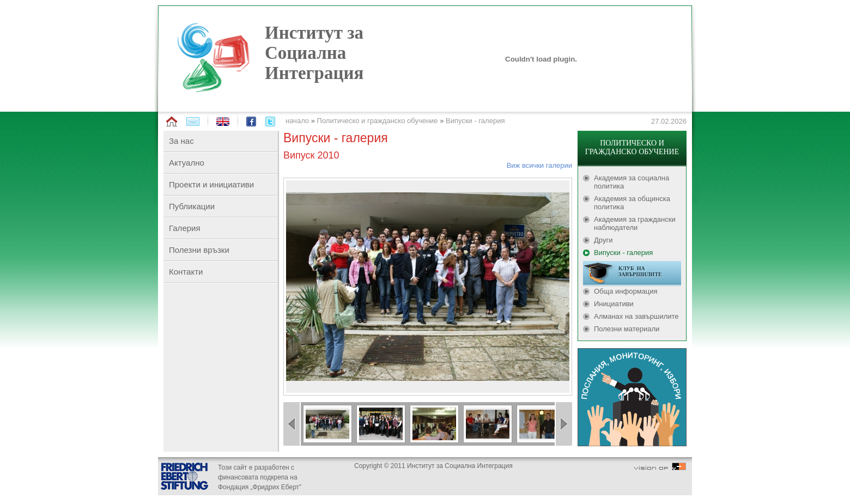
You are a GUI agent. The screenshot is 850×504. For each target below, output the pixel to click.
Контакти (186, 272)
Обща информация (626, 291)
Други (603, 240)
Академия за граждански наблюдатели (635, 223)
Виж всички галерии (539, 165)
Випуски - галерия (475, 121)
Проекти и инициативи (211, 184)
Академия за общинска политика (632, 203)
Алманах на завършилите (636, 316)
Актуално (187, 163)
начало (297, 121)
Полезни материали (627, 329)
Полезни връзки (199, 250)
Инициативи (614, 304)
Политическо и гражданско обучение (378, 121)
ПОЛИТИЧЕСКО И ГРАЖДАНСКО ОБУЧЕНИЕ (632, 147)
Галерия (185, 228)
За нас (181, 141)
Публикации (192, 206)
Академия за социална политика (632, 182)
